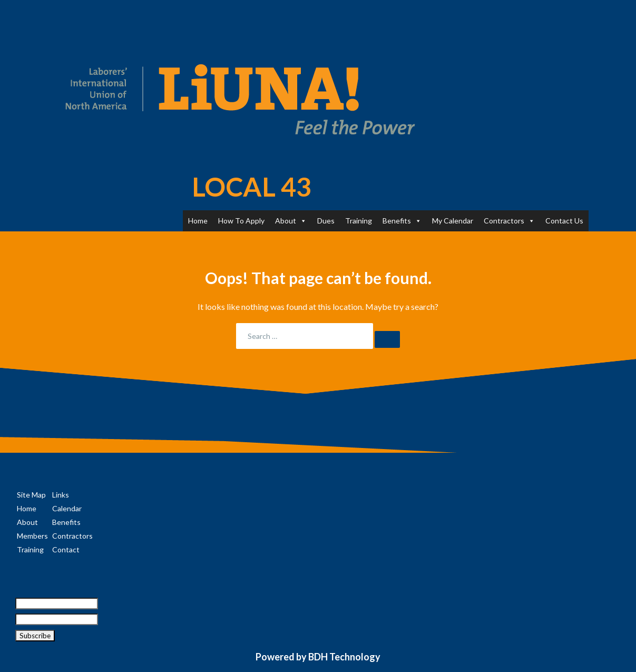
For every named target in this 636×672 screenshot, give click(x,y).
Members (32, 536)
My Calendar (453, 221)
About (291, 221)
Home (198, 221)
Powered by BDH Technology (318, 657)
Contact (66, 549)
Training (359, 221)
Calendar (67, 508)
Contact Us (564, 221)
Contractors (509, 221)
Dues (326, 221)
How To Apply (241, 221)
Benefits (402, 221)
